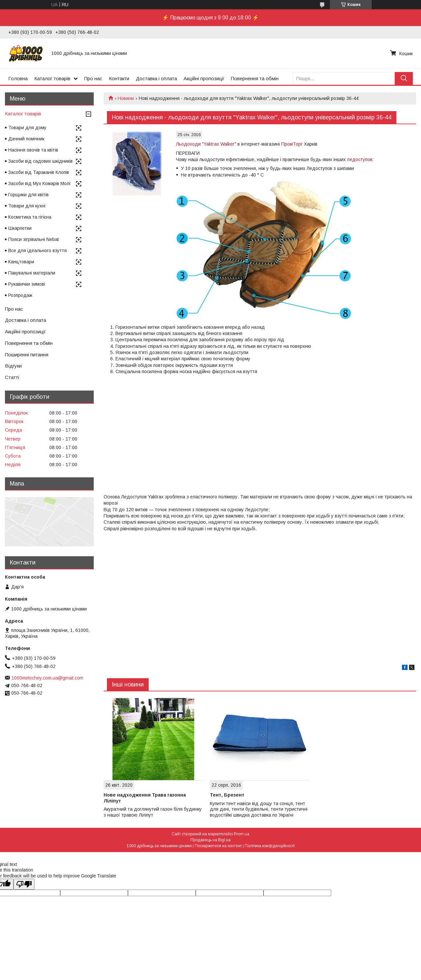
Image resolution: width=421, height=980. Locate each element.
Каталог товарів (52, 78)
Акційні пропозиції (204, 78)
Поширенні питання (27, 355)
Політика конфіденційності (270, 846)
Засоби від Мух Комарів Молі (39, 183)
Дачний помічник (26, 139)
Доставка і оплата (156, 78)
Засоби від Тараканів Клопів (39, 172)
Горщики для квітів (28, 195)
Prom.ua (242, 834)
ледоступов (360, 159)
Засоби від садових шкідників (40, 161)
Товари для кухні (27, 206)
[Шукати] (404, 78)
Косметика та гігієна (30, 217)
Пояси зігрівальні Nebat (34, 239)
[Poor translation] (24, 884)
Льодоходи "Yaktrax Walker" (206, 144)
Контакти (119, 78)
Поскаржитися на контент (218, 846)
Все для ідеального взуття (37, 251)
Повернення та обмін (255, 78)
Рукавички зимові (27, 284)
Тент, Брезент (227, 795)
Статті (12, 377)
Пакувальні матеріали (32, 273)
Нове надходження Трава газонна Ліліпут (145, 798)
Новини (126, 98)
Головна (18, 78)
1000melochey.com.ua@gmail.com (47, 678)
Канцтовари (21, 262)
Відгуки (13, 366)
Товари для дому (27, 128)
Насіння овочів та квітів (33, 150)
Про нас (93, 78)
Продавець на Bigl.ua (210, 840)
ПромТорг (292, 144)
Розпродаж (20, 295)
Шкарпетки (20, 228)
